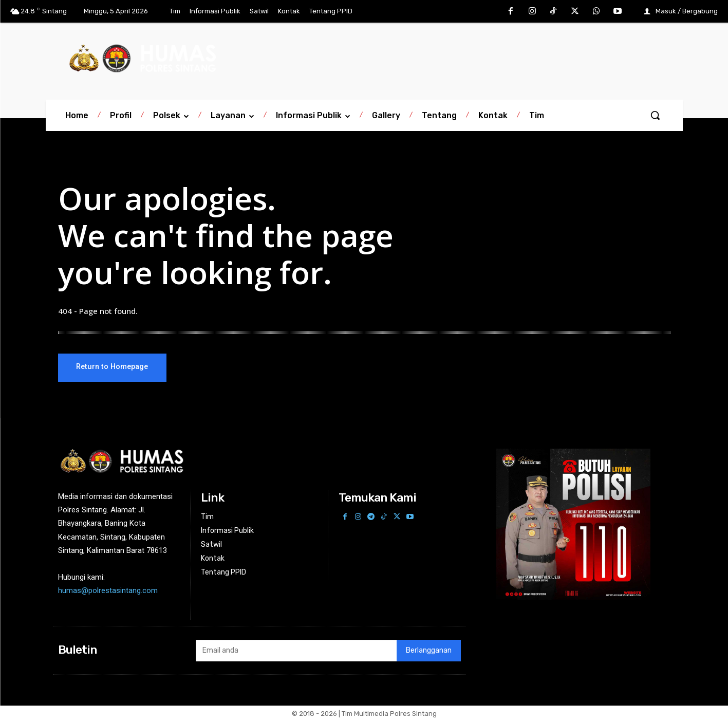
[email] (296, 651)
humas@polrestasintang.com (108, 590)
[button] (655, 115)
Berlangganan (429, 650)
